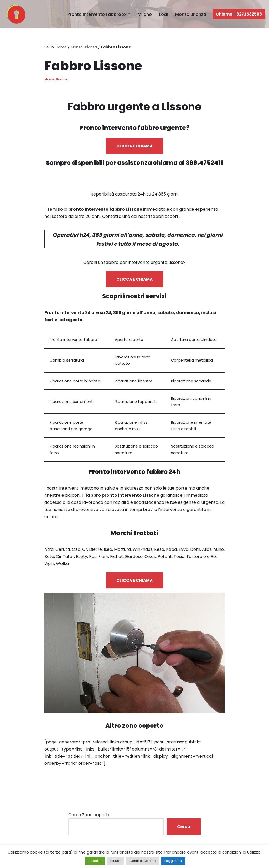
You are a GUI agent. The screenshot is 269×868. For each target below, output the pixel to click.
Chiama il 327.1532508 (239, 14)
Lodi (164, 14)
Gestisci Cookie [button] (143, 861)
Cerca (184, 827)
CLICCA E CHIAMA (134, 146)
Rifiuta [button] (115, 861)
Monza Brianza (191, 14)
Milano (145, 14)
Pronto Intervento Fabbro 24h (99, 14)
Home (61, 47)
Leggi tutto (173, 861)
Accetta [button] (95, 861)
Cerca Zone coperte (89, 815)
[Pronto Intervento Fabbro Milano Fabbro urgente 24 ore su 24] (15, 14)
